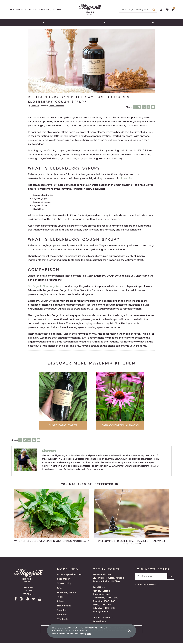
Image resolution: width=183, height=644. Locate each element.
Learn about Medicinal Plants (120, 425)
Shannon (35, 106)
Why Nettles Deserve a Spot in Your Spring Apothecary (51, 541)
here (89, 634)
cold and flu (125, 178)
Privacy (61, 601)
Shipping (62, 610)
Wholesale (63, 619)
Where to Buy (45, 10)
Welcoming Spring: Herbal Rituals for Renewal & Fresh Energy (131, 542)
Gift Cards (32, 10)
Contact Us (21, 10)
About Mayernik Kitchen (70, 574)
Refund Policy (64, 606)
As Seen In (57, 10)
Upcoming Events (66, 592)
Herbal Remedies (56, 106)
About (12, 10)
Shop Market (64, 579)
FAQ (59, 588)
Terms (60, 597)
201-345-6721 (107, 618)
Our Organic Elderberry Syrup (45, 286)
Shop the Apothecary (63, 425)
